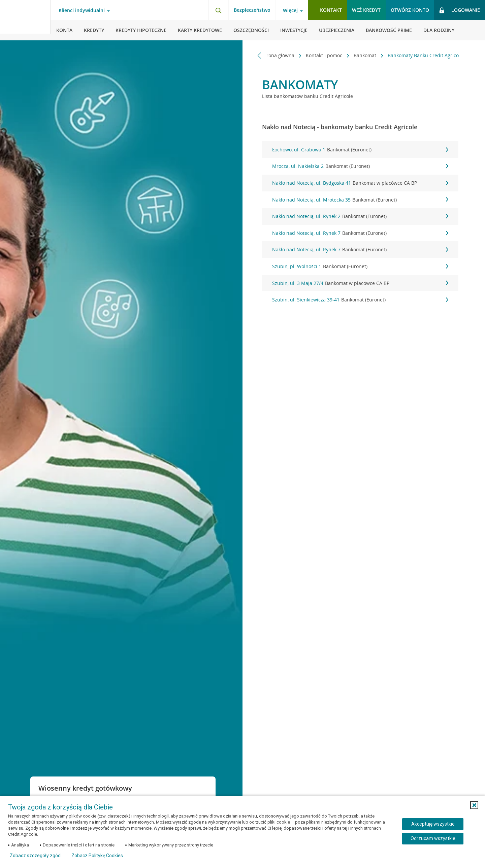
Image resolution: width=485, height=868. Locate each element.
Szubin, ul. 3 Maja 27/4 (360, 283)
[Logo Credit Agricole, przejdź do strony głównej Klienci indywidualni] (25, 20)
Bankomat (362, 55)
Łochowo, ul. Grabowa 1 (360, 150)
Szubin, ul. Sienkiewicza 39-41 (360, 300)
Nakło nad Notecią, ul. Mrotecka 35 (360, 200)
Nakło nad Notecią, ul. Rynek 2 (360, 216)
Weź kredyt (366, 10)
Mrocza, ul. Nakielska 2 (360, 166)
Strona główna (275, 55)
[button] (474, 805)
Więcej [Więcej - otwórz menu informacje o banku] (290, 10)
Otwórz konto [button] (410, 10)
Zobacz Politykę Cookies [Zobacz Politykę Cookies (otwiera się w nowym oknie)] (97, 856)
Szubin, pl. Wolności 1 (360, 266)
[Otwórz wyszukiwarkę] (218, 10)
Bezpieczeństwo (252, 10)
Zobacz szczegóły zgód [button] (35, 856)
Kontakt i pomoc (321, 55)
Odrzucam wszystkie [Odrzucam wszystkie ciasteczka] (433, 838)
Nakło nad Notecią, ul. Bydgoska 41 (360, 183)
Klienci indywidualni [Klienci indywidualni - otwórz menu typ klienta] (82, 10)
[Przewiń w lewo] (260, 55)
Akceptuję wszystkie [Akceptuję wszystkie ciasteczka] (433, 824)
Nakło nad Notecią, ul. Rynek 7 (360, 233)
